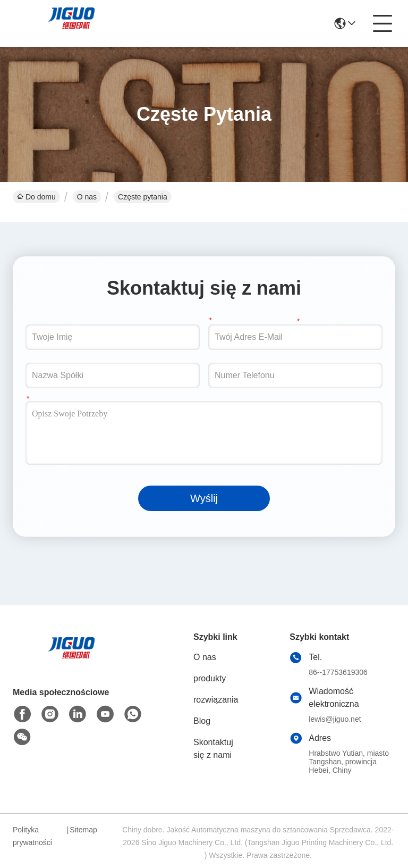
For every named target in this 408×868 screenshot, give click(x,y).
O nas (87, 197)
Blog (202, 721)
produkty (210, 678)
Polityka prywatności (32, 836)
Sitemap (83, 830)
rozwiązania (216, 700)
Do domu (36, 197)
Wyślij (204, 498)
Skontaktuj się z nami (213, 749)
